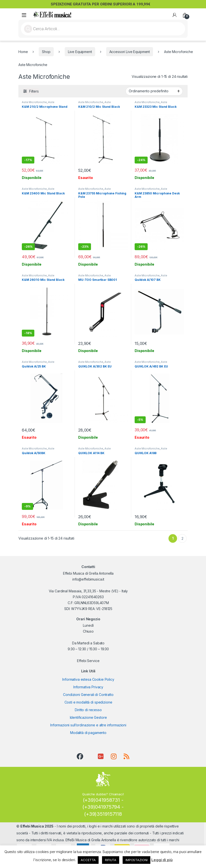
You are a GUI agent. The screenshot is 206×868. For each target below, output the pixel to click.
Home (23, 52)
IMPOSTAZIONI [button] (136, 860)
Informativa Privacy (88, 687)
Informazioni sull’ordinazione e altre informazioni (88, 725)
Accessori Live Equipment (130, 52)
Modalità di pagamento (88, 733)
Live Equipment (80, 52)
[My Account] (175, 15)
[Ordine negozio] (154, 91)
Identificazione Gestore (88, 717)
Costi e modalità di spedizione (88, 702)
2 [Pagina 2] (182, 538)
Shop (46, 52)
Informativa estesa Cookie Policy (88, 679)
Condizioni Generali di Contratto (88, 695)
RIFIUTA (111, 860)
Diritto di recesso (88, 710)
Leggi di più (162, 860)
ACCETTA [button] (88, 860)
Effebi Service (88, 661)
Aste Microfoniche (34, 102)
